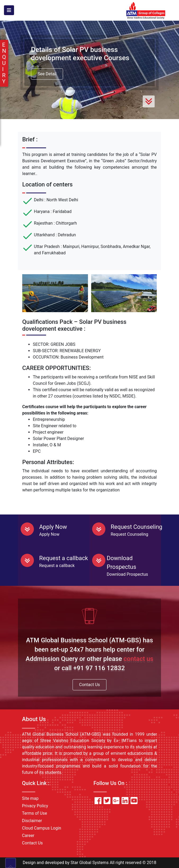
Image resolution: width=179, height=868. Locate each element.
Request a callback (64, 558)
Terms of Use (35, 813)
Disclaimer (32, 821)
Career (28, 836)
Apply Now (53, 527)
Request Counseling (137, 527)
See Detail (47, 74)
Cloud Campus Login (42, 828)
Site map (30, 798)
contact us (139, 659)
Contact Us (90, 685)
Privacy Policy (35, 806)
